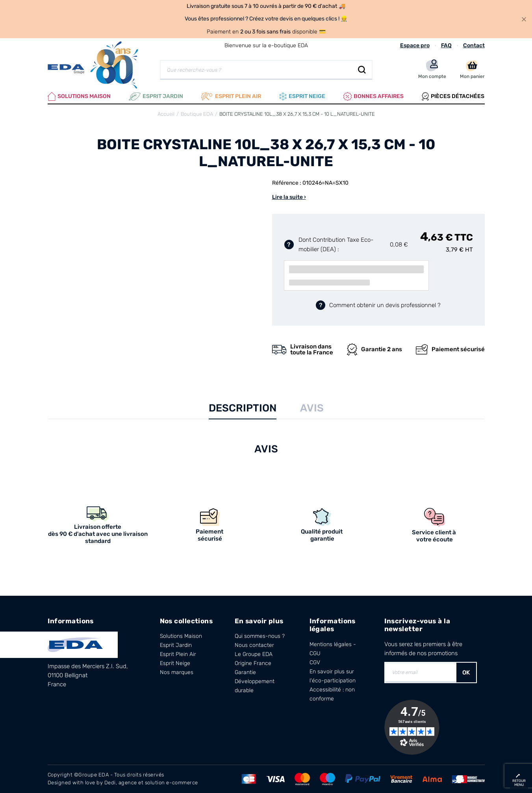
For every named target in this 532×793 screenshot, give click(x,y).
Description (243, 408)
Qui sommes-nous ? (260, 636)
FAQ (446, 45)
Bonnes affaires (374, 96)
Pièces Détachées (453, 96)
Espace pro (415, 45)
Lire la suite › (289, 197)
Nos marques (177, 672)
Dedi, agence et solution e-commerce (151, 783)
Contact (474, 45)
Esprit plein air (231, 96)
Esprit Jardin (156, 96)
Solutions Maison (79, 96)
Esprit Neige (175, 663)
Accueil (166, 114)
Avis (312, 408)
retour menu (519, 783)
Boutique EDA (197, 114)
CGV (315, 662)
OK (466, 673)
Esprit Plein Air (178, 654)
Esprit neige (302, 96)
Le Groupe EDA (254, 654)
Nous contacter (254, 645)
